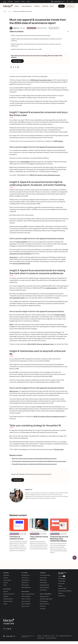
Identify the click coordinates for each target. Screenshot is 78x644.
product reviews (60, 315)
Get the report (59, 449)
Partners (23, 1)
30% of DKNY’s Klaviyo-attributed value (40, 344)
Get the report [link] (17, 61)
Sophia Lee (16, 28)
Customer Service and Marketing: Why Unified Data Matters (59, 539)
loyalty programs (51, 288)
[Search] (68, 1)
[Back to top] (75, 558)
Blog (9, 11)
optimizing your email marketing (20, 254)
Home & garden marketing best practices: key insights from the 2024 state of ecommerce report (39, 461)
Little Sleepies (25, 162)
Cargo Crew (13, 257)
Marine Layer (14, 391)
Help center (10, 1)
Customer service (31, 28)
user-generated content (17, 298)
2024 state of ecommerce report (41, 80)
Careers (28, 1)
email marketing (22, 242)
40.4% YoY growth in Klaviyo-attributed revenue (49, 417)
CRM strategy (59, 141)
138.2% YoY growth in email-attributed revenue (45, 175)
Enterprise (17, 1)
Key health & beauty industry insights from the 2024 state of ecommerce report (34, 464)
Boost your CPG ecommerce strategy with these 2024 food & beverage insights (34, 459)
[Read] (19, 525)
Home (5, 1)
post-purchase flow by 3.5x (21, 264)
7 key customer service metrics (39, 538)
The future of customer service (16, 538)
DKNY (11, 325)
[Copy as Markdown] (54, 28)
